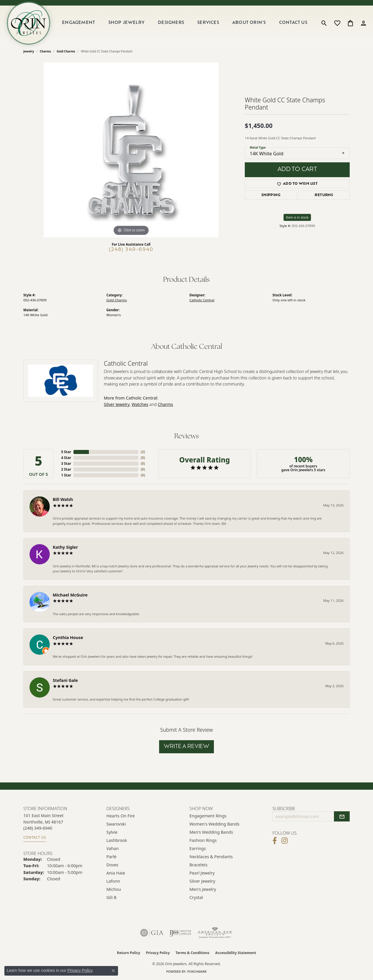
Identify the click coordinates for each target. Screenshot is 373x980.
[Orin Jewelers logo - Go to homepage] (29, 23)
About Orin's (249, 23)
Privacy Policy (158, 953)
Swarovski (116, 824)
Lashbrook (117, 840)
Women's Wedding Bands (214, 824)
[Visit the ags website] (215, 933)
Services (208, 23)
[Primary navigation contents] (185, 23)
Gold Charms (66, 51)
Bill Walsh (63, 499)
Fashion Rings (203, 840)
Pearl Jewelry (202, 873)
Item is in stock (297, 217)
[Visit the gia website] (152, 933)
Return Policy (129, 953)
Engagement (79, 23)
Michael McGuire (70, 595)
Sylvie (112, 832)
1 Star (66, 475)
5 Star (66, 452)
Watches (140, 404)
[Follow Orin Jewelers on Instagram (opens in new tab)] (285, 841)
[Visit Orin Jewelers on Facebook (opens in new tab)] (275, 841)
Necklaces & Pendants (211, 857)
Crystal (196, 897)
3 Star (66, 463)
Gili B (111, 897)
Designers (171, 23)
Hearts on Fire (120, 816)
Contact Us (293, 23)
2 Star (66, 469)
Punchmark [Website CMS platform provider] (197, 972)
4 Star (66, 458)
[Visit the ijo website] (180, 933)
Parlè (111, 857)
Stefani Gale (65, 680)
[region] (131, 150)
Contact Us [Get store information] (35, 837)
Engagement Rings (208, 816)
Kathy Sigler (65, 547)
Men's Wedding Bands (211, 832)
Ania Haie (116, 873)
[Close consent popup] (113, 971)
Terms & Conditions (193, 953)
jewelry (29, 51)
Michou (114, 889)
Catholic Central (202, 300)
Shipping (271, 195)
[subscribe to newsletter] (342, 817)
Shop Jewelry (127, 23)
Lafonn (113, 881)
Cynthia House (68, 637)
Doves (112, 865)
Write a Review (187, 747)
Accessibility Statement (235, 953)
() (143, 452)
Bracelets (198, 865)
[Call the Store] (38, 828)
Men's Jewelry (203, 889)
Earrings (198, 848)
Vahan (112, 848)
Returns (324, 195)
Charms (45, 51)
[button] (324, 23)
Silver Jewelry (117, 404)
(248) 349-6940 (131, 250)
